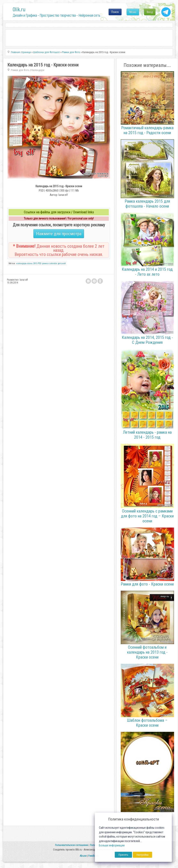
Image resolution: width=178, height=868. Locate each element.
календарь (21, 263)
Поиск (115, 12)
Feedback (93, 856)
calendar (53, 263)
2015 (35, 263)
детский (62, 263)
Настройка (142, 855)
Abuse (83, 856)
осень (30, 263)
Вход (150, 12)
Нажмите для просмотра (59, 234)
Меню (133, 12)
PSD (40, 263)
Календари (38, 70)
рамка (45, 263)
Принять (123, 855)
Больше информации (112, 845)
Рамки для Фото (20, 70)
